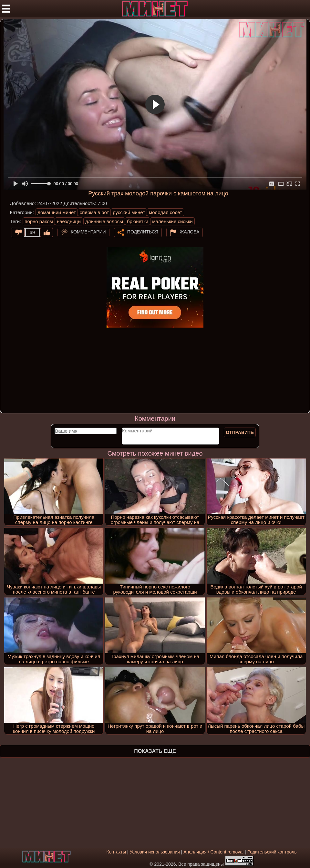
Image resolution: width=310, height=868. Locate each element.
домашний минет (57, 212)
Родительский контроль (272, 852)
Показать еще (155, 751)
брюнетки (138, 221)
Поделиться (143, 232)
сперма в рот (94, 212)
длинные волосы (104, 221)
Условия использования (155, 852)
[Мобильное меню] (6, 9)
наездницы (69, 221)
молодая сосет (165, 212)
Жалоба (189, 232)
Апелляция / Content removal (213, 852)
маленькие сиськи (172, 221)
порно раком (39, 221)
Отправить (240, 432)
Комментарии (88, 232)
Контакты (116, 852)
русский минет (129, 212)
